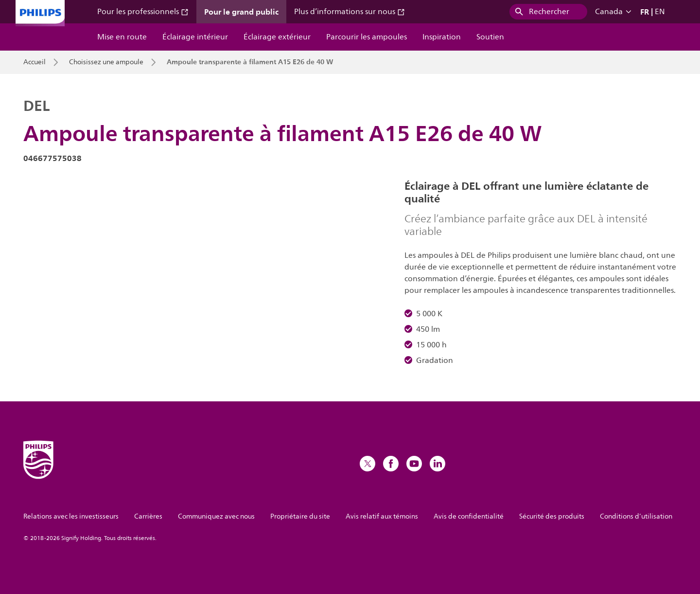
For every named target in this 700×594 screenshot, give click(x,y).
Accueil (35, 62)
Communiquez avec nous (216, 516)
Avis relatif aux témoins (382, 516)
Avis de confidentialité (469, 516)
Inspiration (442, 37)
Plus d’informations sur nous (350, 12)
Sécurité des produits (552, 516)
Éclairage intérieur (195, 37)
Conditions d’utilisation (636, 516)
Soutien (490, 37)
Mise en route (122, 37)
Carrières (148, 516)
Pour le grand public (241, 12)
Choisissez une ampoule (106, 62)
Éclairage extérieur (277, 37)
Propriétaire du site (300, 516)
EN (660, 12)
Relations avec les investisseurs (71, 516)
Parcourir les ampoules (367, 37)
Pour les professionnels (143, 12)
